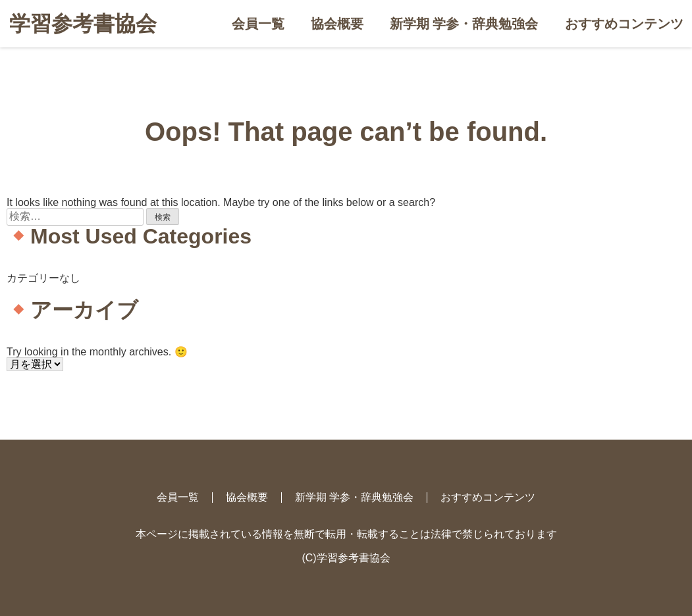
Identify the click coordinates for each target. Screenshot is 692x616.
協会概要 (337, 24)
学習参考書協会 (83, 24)
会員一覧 (258, 24)
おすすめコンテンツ (624, 24)
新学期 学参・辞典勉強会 (464, 24)
